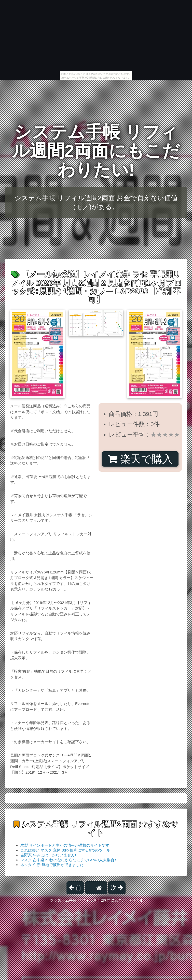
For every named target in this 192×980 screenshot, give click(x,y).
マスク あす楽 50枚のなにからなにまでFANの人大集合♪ (68, 860)
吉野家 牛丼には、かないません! (48, 855)
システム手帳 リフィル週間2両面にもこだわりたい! (96, 151)
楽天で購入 (140, 459)
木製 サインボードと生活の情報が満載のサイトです (65, 845)
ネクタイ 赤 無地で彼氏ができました (52, 865)
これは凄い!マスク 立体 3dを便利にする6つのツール (65, 850)
